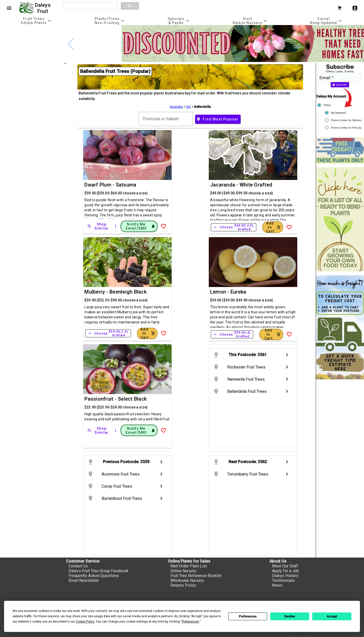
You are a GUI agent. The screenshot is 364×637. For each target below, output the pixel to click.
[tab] (37, 21)
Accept (332, 617)
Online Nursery (183, 571)
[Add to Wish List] (164, 226)
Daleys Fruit (43, 8)
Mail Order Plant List (189, 566)
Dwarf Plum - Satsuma (110, 185)
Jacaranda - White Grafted (241, 185)
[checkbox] (32, 47)
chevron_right (287, 355)
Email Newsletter (84, 580)
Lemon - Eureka (228, 292)
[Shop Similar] (98, 226)
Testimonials (283, 580)
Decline (290, 617)
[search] (90, 6)
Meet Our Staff (285, 566)
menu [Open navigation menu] (9, 8)
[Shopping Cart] (341, 8)
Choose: (234, 227)
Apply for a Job (286, 571)
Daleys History (285, 576)
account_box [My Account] (355, 8)
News (277, 585)
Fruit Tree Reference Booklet (196, 576)
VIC (188, 107)
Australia (176, 107)
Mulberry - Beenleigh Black (116, 292)
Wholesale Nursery (187, 580)
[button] (247, 59)
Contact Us (78, 566)
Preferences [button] (190, 622)
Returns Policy (183, 585)
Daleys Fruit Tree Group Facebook (98, 571)
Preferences (248, 617)
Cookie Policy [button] (85, 622)
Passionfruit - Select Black (116, 399)
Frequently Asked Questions (94, 576)
